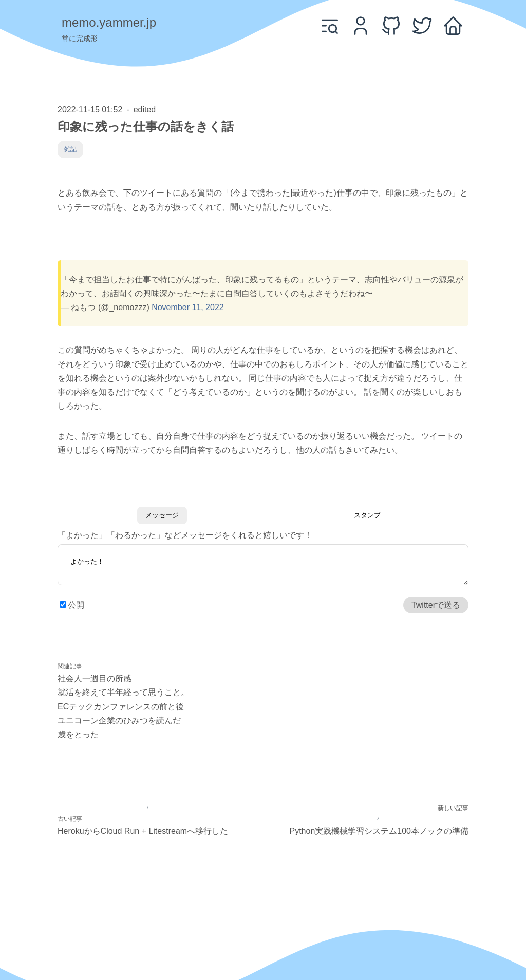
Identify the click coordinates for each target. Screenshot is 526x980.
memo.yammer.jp (109, 22)
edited (145, 110)
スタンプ (367, 515)
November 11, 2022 (188, 307)
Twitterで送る (436, 606)
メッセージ (162, 515)
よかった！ (263, 566)
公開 (76, 606)
